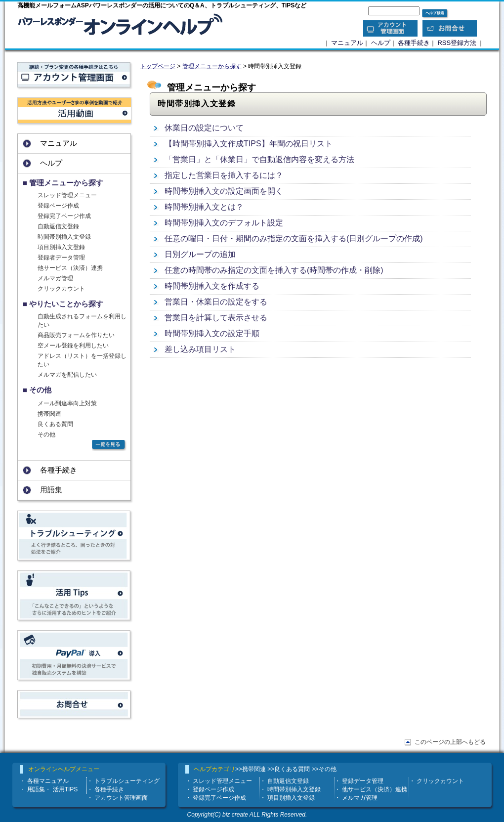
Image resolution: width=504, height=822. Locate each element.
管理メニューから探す (212, 66)
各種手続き (414, 43)
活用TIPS (65, 789)
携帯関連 (49, 414)
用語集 (36, 789)
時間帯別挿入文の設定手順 (212, 333)
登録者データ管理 (61, 258)
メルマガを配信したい (67, 375)
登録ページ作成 (58, 206)
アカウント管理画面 (121, 798)
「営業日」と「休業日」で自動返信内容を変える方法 (259, 159)
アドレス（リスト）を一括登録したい (82, 360)
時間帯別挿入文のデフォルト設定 (224, 223)
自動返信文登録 (58, 226)
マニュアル (347, 43)
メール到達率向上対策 (67, 403)
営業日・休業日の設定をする (216, 302)
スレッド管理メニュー (67, 195)
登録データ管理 (363, 781)
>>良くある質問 (289, 769)
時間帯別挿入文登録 (64, 237)
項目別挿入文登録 (61, 247)
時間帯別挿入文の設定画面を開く (224, 191)
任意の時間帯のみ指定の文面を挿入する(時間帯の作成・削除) (274, 270)
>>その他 (324, 769)
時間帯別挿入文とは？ (204, 207)
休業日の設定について (204, 128)
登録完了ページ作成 (64, 216)
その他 (46, 434)
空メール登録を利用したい (73, 346)
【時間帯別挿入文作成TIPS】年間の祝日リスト (249, 144)
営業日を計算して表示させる (216, 318)
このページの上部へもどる (450, 742)
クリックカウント (61, 289)
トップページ (158, 66)
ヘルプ (381, 43)
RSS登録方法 (457, 43)
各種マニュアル (48, 781)
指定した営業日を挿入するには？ (224, 175)
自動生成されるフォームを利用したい (82, 321)
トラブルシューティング (127, 781)
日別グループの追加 (200, 254)
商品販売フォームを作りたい (76, 335)
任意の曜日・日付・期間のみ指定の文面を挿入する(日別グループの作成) (294, 238)
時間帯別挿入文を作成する (212, 286)
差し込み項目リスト (200, 349)
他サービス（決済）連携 (70, 268)
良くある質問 (55, 424)
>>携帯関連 (251, 769)
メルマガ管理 (55, 278)
